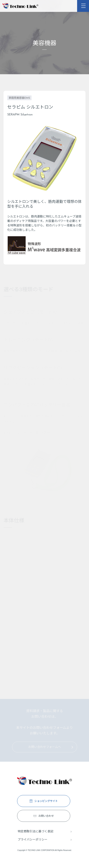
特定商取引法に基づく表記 (35, 831)
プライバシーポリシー (33, 840)
